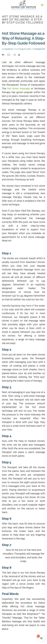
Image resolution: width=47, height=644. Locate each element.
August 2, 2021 (25, 49)
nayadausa (9, 49)
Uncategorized (39, 49)
